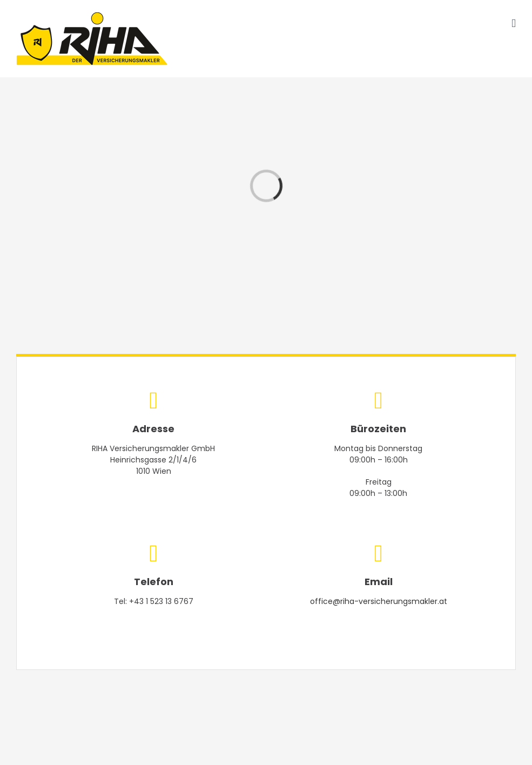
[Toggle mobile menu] (514, 24)
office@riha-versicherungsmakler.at (379, 601)
